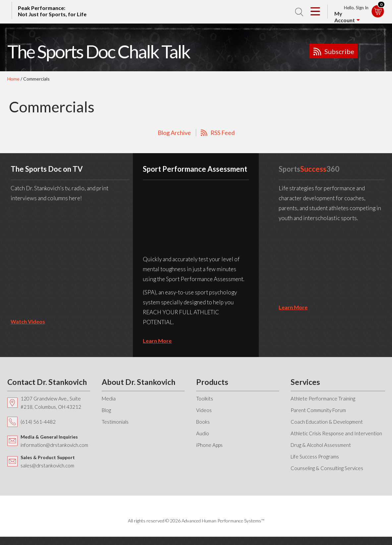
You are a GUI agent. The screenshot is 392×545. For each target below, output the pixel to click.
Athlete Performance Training (323, 398)
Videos (204, 410)
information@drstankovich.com (54, 445)
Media (109, 398)
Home (13, 79)
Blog (106, 410)
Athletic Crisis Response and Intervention (336, 433)
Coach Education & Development (327, 422)
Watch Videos (28, 321)
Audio (203, 433)
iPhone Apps (209, 445)
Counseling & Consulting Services (327, 468)
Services (305, 382)
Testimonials (115, 422)
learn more (157, 341)
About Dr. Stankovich (139, 382)
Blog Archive (174, 133)
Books (203, 422)
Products (212, 382)
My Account (345, 17)
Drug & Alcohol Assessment (321, 445)
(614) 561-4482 (38, 422)
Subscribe (339, 51)
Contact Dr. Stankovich (47, 382)
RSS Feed (223, 133)
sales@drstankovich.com (47, 465)
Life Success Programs (315, 456)
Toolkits (205, 398)
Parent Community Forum (318, 410)
